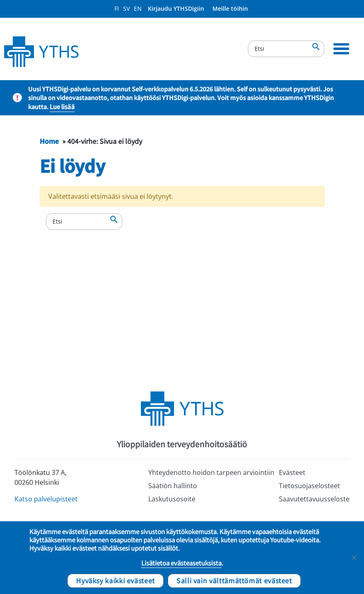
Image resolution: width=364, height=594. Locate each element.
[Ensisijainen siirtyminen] (341, 49)
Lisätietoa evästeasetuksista (181, 563)
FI (117, 8)
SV (126, 8)
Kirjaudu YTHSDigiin (176, 8)
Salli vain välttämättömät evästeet (234, 580)
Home (49, 141)
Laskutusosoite (172, 499)
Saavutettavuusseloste (314, 499)
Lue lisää (62, 106)
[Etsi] (286, 49)
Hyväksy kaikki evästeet (115, 580)
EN (138, 8)
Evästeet (292, 472)
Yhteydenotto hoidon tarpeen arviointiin (211, 472)
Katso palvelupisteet (46, 499)
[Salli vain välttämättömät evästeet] (354, 558)
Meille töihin (230, 8)
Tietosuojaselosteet (309, 486)
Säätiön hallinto (173, 486)
